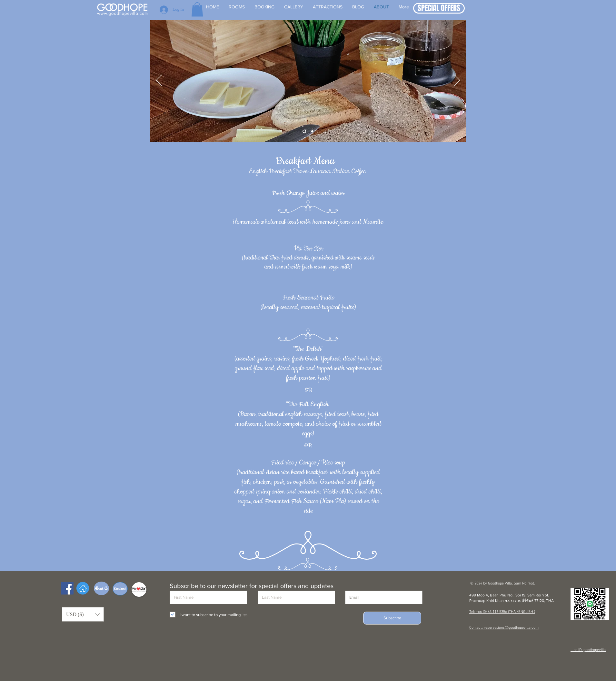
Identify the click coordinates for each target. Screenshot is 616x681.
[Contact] (120, 589)
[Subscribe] (392, 618)
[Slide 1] (304, 132)
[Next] (457, 81)
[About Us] (101, 588)
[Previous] (159, 81)
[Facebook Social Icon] (67, 588)
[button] (439, 8)
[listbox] (83, 614)
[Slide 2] (312, 132)
